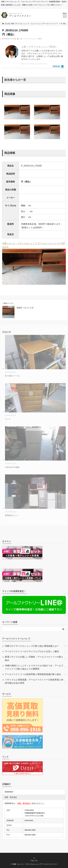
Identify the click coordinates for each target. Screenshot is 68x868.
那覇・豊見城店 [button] (11, 797)
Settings (58, 66)
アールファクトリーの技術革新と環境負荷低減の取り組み (33, 674)
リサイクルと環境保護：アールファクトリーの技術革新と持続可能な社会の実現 (34, 681)
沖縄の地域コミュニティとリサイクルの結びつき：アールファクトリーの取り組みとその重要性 (34, 667)
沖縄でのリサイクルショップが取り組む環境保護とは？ (32, 646)
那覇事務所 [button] (9, 792)
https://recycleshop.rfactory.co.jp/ (34, 64)
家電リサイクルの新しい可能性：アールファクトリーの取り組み (34, 659)
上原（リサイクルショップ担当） (31, 39)
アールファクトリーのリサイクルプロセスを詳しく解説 (32, 651)
